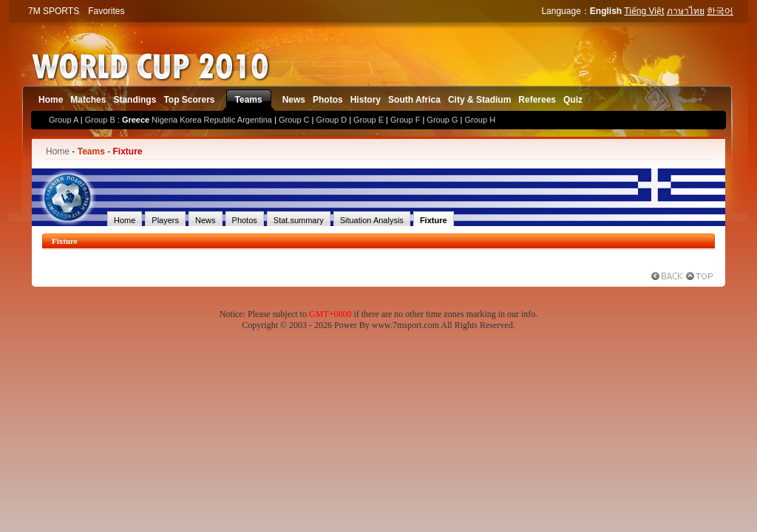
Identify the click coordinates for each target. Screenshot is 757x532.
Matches (88, 100)
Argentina (255, 120)
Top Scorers (189, 100)
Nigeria (164, 120)
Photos (328, 100)
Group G (442, 120)
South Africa (414, 100)
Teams (249, 100)
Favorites (106, 11)
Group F (405, 120)
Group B (100, 120)
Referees (537, 100)
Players (165, 220)
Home (51, 100)
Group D (332, 120)
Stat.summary (299, 220)
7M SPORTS (54, 11)
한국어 (720, 11)
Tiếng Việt (644, 11)
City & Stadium (479, 100)
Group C (294, 120)
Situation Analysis (372, 220)
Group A (64, 120)
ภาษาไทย (686, 11)
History (366, 100)
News (294, 100)
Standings (135, 100)
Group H (481, 120)
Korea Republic (207, 120)
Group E (369, 120)
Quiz (573, 100)
